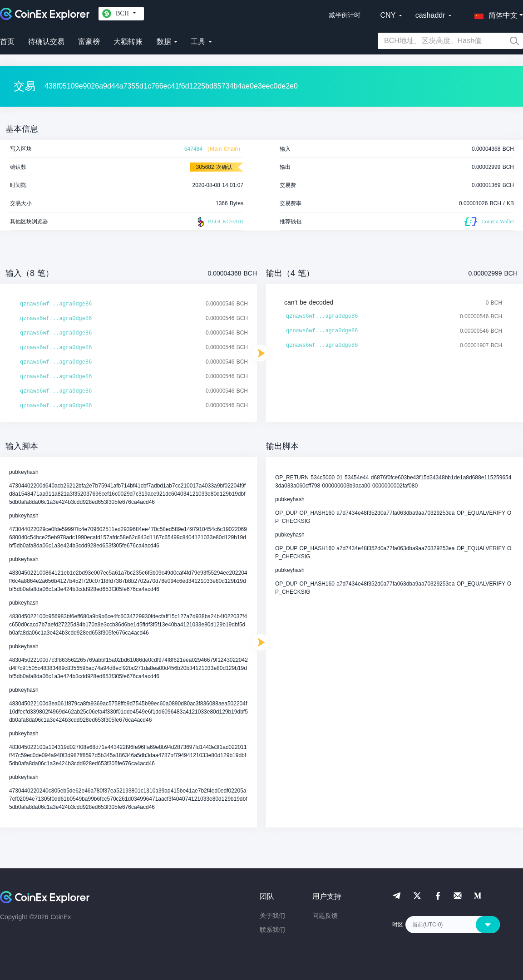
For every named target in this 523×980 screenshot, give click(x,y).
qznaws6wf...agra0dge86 (56, 304)
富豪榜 (89, 42)
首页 (7, 42)
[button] (494, 14)
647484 (193, 149)
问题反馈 (325, 916)
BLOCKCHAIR (219, 222)
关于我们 (272, 916)
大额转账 (128, 42)
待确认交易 (46, 42)
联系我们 (272, 930)
